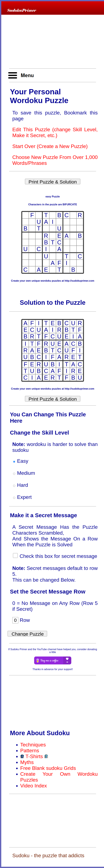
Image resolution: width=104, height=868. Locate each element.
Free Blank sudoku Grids (48, 768)
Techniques (33, 745)
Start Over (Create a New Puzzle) (50, 146)
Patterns (30, 751)
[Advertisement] (53, 42)
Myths (27, 762)
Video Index (34, 786)
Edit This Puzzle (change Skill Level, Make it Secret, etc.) (55, 132)
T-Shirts (34, 756)
